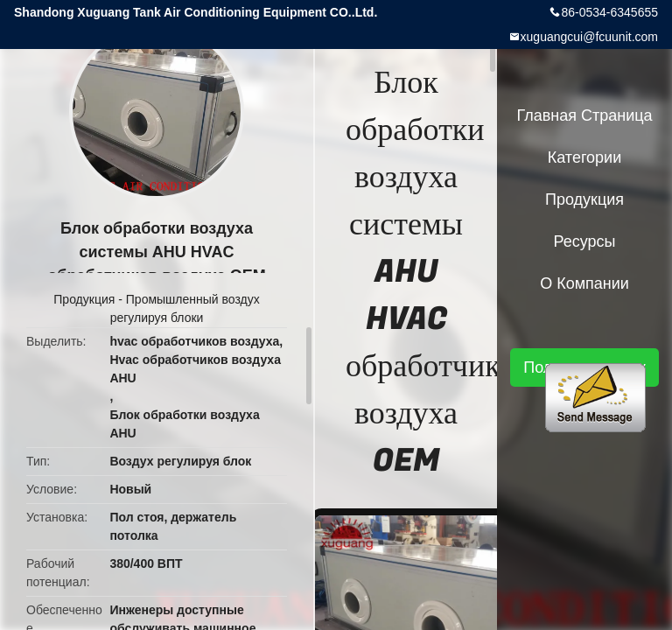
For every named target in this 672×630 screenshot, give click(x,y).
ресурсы (585, 241)
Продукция (84, 299)
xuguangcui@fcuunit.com (589, 37)
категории (584, 157)
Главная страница (584, 115)
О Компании (584, 283)
